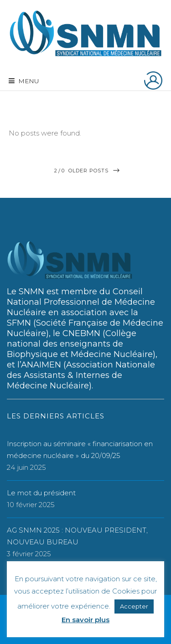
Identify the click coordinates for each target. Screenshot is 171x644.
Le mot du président (41, 493)
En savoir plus (85, 620)
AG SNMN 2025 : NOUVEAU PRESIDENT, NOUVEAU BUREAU (77, 536)
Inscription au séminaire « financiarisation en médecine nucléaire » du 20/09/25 (80, 450)
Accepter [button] (134, 606)
